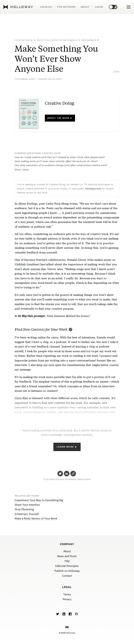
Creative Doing (24, 40)
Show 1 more (22, 170)
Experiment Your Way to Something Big (39, 500)
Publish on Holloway (67, 571)
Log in (99, 7)
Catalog (46, 7)
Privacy (67, 599)
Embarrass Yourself (27, 514)
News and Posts (67, 556)
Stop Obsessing (24, 509)
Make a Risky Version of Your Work (36, 518)
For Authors (66, 7)
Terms (67, 594)
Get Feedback (88, 40)
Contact (67, 576)
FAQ (67, 561)
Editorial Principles (67, 566)
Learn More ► (67, 447)
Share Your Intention (27, 505)
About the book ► (60, 118)
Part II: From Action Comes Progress (57, 40)
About (85, 7)
